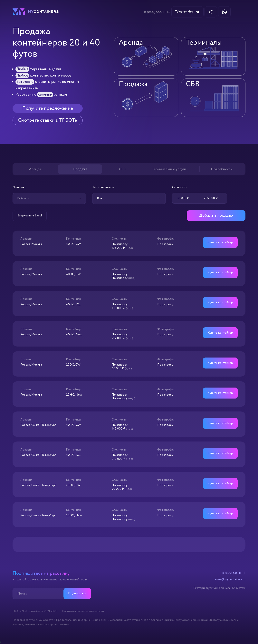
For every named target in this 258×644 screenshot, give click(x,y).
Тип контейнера (103, 187)
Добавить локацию (216, 216)
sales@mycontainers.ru (230, 579)
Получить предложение (48, 108)
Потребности (222, 169)
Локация (18, 187)
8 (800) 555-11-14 (157, 12)
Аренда (35, 169)
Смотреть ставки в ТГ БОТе (48, 120)
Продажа (80, 169)
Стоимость (180, 187)
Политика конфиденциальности (83, 611)
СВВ (122, 169)
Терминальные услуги (169, 169)
